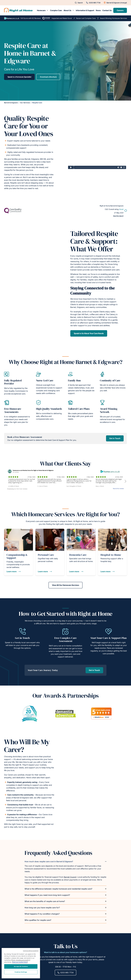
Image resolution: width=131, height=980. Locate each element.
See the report (118, 216)
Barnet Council (70, 877)
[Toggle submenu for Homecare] (47, 10)
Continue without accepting (31, 951)
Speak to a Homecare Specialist (19, 77)
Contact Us (107, 10)
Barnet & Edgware (11, 103)
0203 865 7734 (65, 973)
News (98, 10)
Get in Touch (115, 438)
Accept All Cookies (21, 966)
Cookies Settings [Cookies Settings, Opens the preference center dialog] (21, 972)
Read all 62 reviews (118, 489)
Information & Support (85, 10)
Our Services (25, 103)
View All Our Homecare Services (66, 585)
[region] (21, 963)
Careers (120, 10)
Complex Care (56, 10)
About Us (67, 10)
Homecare (41, 10)
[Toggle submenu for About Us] (73, 10)
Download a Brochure (48, 77)
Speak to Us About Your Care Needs (89, 333)
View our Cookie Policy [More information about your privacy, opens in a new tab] (20, 962)
